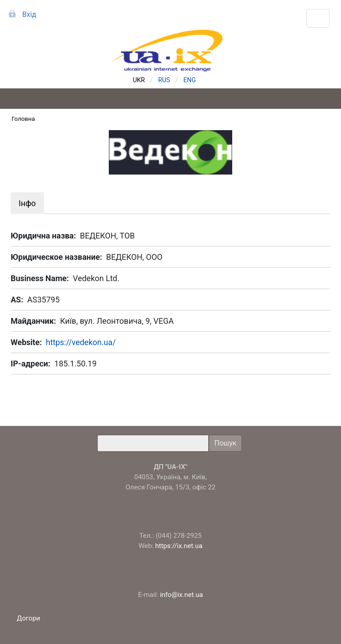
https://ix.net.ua (179, 546)
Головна (23, 119)
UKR (139, 80)
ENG (190, 80)
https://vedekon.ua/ (81, 342)
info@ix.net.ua (181, 595)
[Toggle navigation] (318, 18)
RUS (164, 80)
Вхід (29, 14)
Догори (29, 618)
